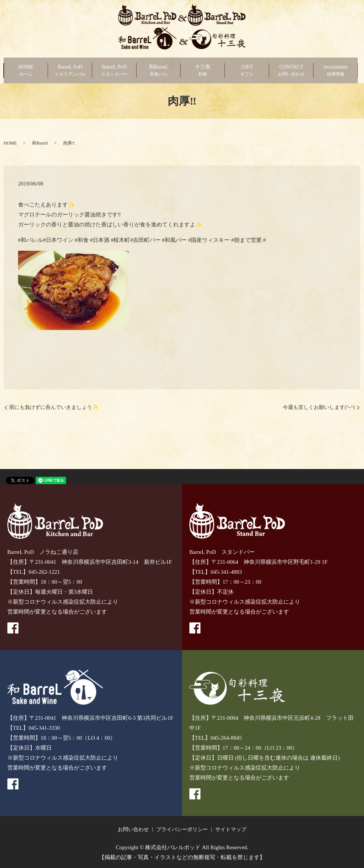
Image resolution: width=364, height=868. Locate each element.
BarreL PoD (70, 71)
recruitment (336, 71)
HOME (26, 71)
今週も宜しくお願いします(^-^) (319, 407)
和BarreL (159, 71)
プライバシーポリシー (182, 829)
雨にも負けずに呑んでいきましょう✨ (54, 407)
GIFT (247, 71)
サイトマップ (231, 829)
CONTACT (291, 71)
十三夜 (203, 71)
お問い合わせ (133, 829)
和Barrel (40, 143)
